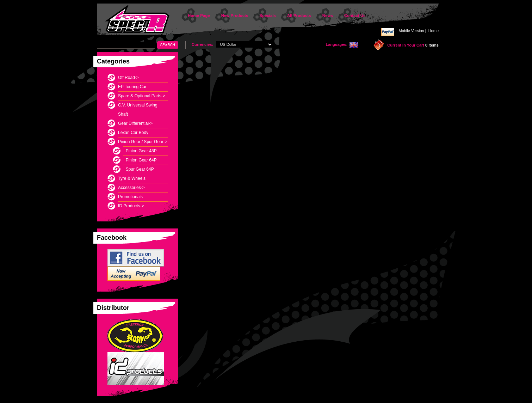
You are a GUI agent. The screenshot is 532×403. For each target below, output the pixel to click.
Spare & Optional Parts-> (142, 96)
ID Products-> (131, 206)
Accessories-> (131, 188)
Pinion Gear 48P (140, 151)
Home (434, 31)
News (328, 16)
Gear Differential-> (135, 123)
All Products (299, 16)
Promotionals (130, 197)
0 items (432, 45)
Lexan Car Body (133, 133)
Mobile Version (411, 31)
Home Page (199, 16)
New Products (235, 16)
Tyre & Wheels (132, 178)
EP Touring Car (132, 87)
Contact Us (355, 16)
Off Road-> (128, 78)
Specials (268, 16)
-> (143, 142)
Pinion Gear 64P (140, 160)
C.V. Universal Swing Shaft (138, 110)
